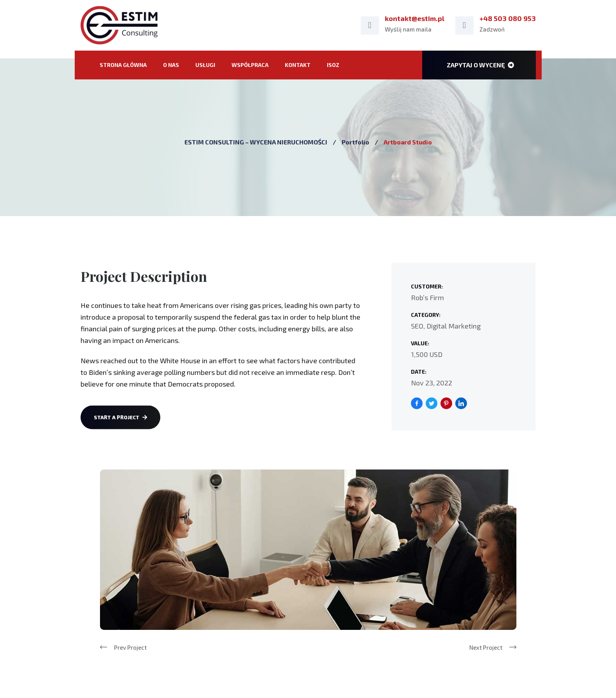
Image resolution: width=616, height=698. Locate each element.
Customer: (427, 286)
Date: (419, 372)
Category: (426, 315)
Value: (420, 343)
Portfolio (355, 142)
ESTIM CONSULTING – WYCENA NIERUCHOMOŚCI (256, 142)
